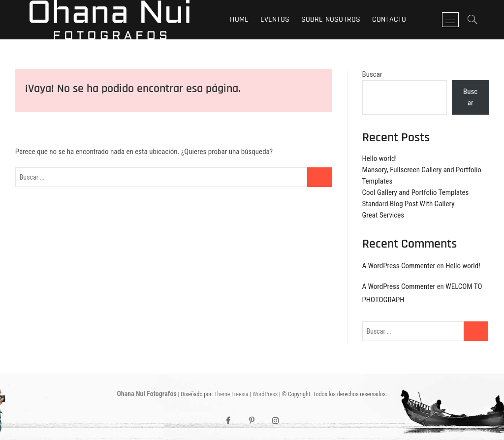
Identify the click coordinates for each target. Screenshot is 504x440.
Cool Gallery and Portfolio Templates (416, 192)
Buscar (372, 74)
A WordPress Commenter (399, 266)
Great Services (383, 215)
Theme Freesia (231, 394)
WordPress (265, 394)
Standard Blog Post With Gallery (409, 204)
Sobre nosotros (331, 19)
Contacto (389, 19)
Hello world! (380, 158)
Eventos (275, 19)
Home (239, 19)
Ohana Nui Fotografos (146, 394)
